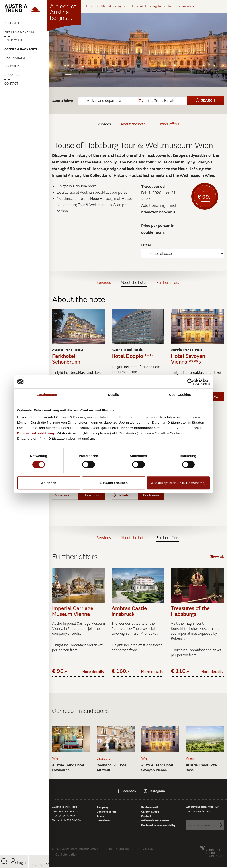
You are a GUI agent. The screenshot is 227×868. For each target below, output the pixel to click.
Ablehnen (49, 483)
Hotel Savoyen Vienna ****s (188, 359)
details (61, 495)
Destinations (15, 58)
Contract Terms (106, 812)
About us (12, 75)
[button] (151, 101)
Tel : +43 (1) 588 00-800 (66, 821)
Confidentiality (151, 808)
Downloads (104, 821)
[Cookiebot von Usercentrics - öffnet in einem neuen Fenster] (191, 382)
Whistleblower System (155, 821)
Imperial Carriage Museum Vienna (73, 611)
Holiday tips (14, 40)
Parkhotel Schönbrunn (66, 359)
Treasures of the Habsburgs (190, 611)
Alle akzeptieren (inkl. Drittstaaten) (178, 483)
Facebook (127, 792)
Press (100, 817)
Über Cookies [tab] (180, 395)
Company (103, 808)
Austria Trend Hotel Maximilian (68, 768)
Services (104, 124)
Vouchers (13, 66)
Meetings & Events (19, 32)
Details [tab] (113, 395)
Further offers (168, 124)
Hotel (146, 245)
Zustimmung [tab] (47, 395)
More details (93, 673)
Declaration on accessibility (158, 826)
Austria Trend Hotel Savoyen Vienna (157, 768)
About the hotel (134, 124)
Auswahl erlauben (113, 483)
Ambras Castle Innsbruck (129, 611)
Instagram (154, 792)
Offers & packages (21, 49)
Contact (11, 83)
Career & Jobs (150, 812)
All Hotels (13, 23)
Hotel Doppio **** (133, 356)
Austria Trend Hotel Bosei (202, 768)
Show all (217, 556)
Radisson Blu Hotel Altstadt (112, 768)
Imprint (107, 850)
